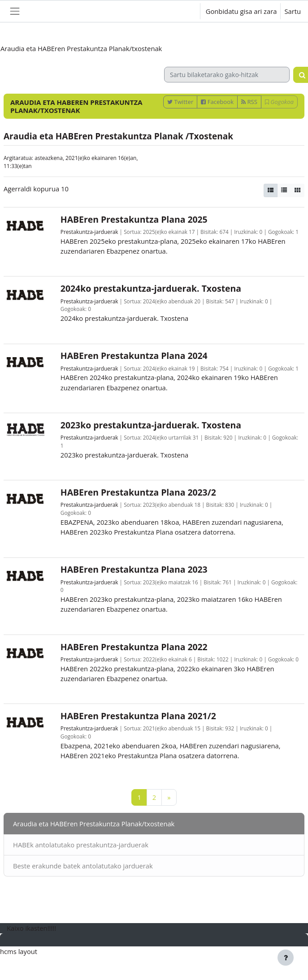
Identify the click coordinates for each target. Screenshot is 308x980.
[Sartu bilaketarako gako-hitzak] (227, 75)
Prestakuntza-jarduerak (89, 232)
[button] (185, 11)
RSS (249, 102)
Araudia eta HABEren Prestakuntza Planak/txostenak (94, 824)
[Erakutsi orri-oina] (286, 958)
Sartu (293, 11)
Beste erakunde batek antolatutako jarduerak (83, 866)
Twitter (180, 102)
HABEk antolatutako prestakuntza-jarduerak (81, 845)
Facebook (217, 102)
